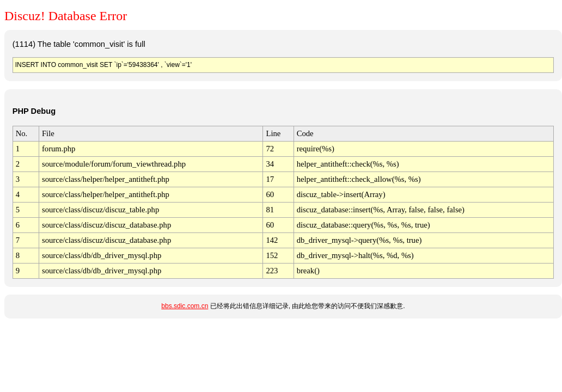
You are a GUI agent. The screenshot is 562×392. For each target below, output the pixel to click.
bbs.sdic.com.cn (185, 306)
